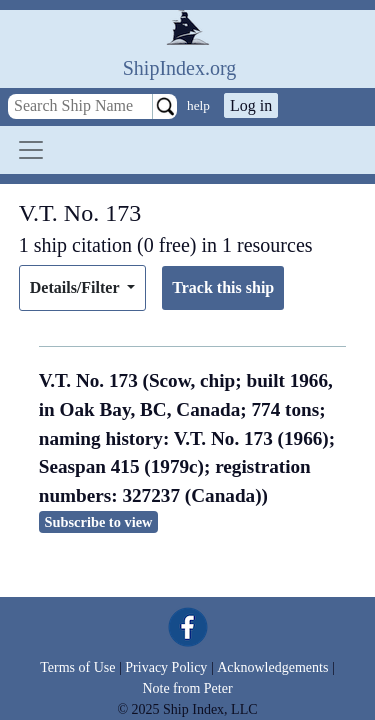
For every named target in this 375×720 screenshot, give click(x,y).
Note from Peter (187, 688)
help (198, 105)
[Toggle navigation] (31, 150)
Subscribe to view (99, 522)
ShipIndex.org (180, 68)
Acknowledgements (272, 667)
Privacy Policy (166, 667)
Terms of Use (77, 667)
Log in (251, 105)
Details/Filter (76, 287)
